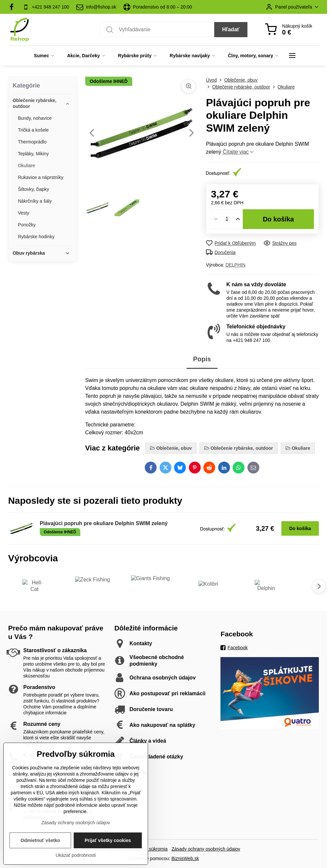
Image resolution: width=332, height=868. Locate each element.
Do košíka (279, 219)
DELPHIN (235, 265)
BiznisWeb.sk (185, 858)
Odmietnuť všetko (40, 850)
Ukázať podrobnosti (76, 865)
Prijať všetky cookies (108, 850)
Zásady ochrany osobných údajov (206, 849)
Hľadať (231, 29)
